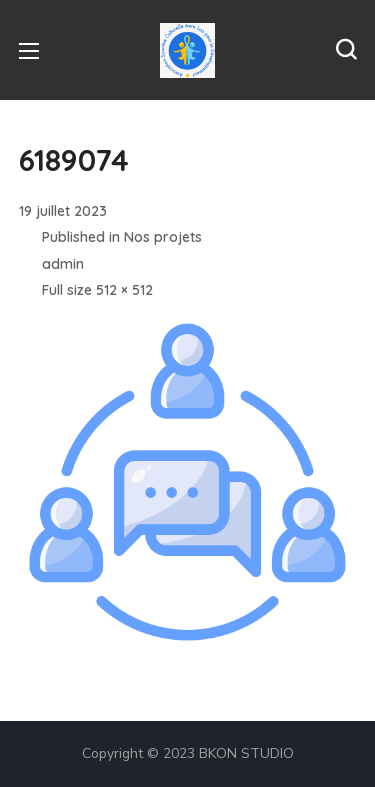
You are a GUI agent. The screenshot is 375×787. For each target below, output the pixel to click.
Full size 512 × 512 (97, 290)
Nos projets (163, 237)
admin (63, 264)
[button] (346, 50)
